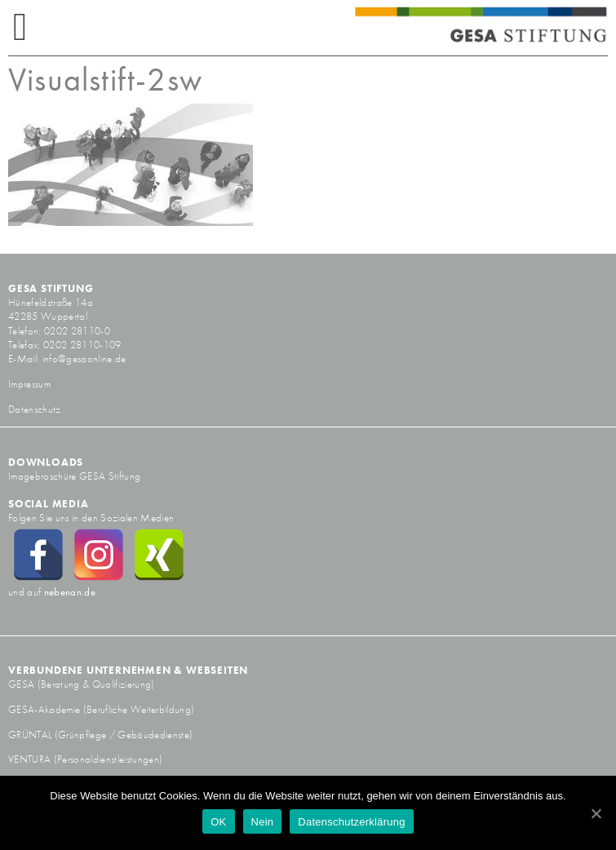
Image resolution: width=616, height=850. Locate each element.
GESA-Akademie (44, 709)
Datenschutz (35, 409)
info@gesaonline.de (84, 359)
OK (218, 822)
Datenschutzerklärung (351, 822)
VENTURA (31, 759)
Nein (263, 822)
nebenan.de (70, 592)
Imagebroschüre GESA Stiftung (74, 476)
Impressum (29, 384)
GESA (23, 684)
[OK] (596, 813)
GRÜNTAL (31, 735)
